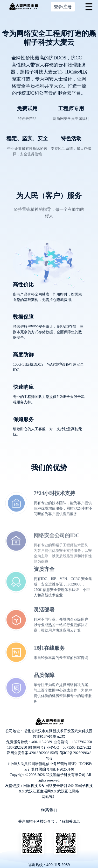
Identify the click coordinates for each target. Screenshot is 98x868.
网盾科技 (31, 786)
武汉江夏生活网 (38, 791)
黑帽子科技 (84, 786)
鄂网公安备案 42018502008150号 (33, 753)
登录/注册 (63, 7)
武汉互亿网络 (68, 791)
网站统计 (49, 797)
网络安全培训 (56, 786)
